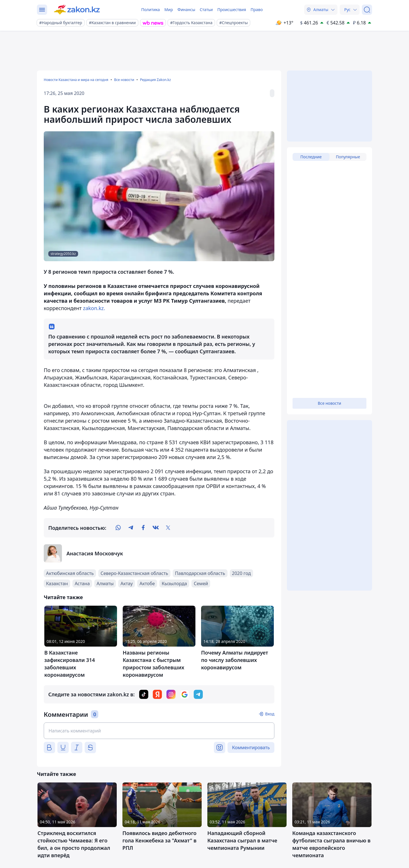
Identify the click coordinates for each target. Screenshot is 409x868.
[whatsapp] (118, 528)
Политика (151, 10)
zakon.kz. (94, 308)
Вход (270, 714)
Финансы (186, 10)
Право (257, 10)
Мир (169, 10)
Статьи (206, 10)
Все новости (124, 80)
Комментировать (251, 747)
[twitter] (168, 528)
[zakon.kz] (77, 10)
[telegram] (131, 528)
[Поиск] (367, 10)
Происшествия (232, 10)
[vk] (156, 528)
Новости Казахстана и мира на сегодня (76, 80)
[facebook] (143, 528)
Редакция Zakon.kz (156, 80)
